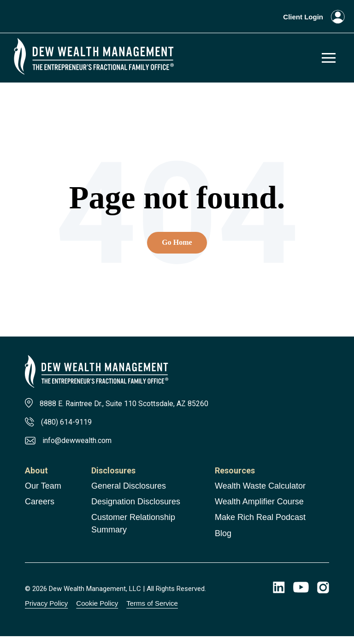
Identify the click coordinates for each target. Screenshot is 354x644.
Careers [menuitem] (40, 509)
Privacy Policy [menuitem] (46, 611)
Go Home (177, 246)
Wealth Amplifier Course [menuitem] (259, 509)
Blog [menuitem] (223, 541)
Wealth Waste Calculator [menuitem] (260, 494)
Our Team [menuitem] (43, 494)
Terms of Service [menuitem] (152, 611)
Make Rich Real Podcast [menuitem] (260, 525)
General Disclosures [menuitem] (129, 494)
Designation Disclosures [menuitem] (136, 509)
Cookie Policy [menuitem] (97, 611)
